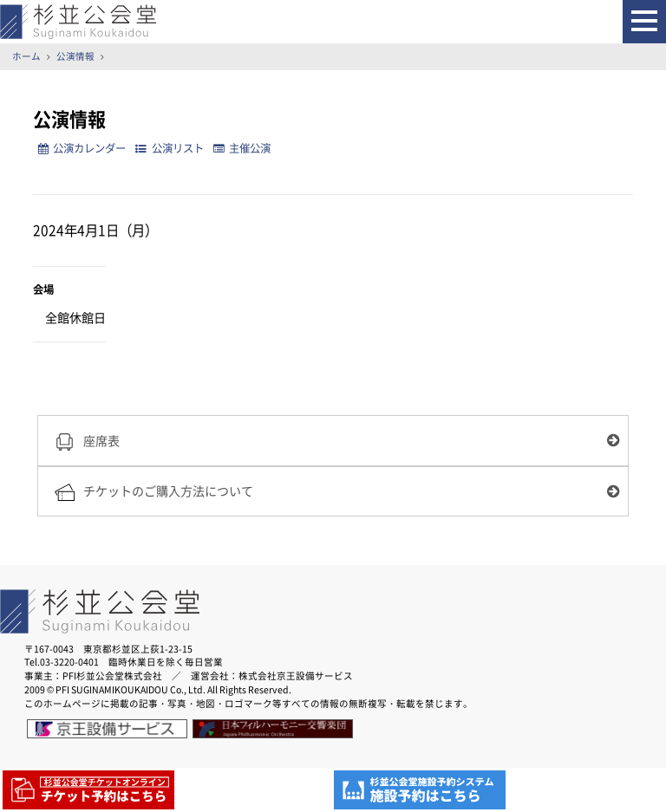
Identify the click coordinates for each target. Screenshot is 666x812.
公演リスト (169, 148)
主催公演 (242, 148)
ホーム (26, 56)
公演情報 (75, 56)
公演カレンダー (82, 148)
